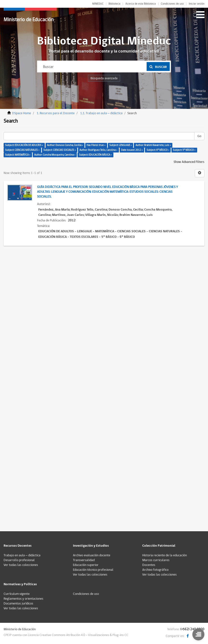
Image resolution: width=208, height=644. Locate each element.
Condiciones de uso (172, 4)
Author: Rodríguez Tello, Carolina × (98, 150)
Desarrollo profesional (19, 560)
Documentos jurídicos (18, 604)
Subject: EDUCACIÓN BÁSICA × (95, 155)
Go (199, 136)
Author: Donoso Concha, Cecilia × (65, 145)
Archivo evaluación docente (92, 555)
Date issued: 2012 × (132, 150)
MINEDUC (98, 4)
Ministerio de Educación (29, 20)
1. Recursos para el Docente (56, 113)
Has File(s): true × (96, 145)
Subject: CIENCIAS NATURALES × (22, 150)
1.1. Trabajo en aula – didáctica (101, 113)
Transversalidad (84, 560)
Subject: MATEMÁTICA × (18, 155)
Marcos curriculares (156, 560)
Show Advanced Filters (189, 162)
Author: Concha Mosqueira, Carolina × (55, 155)
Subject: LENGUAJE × (120, 145)
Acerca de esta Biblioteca (141, 4)
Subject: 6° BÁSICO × (158, 150)
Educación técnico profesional (93, 570)
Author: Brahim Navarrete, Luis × (153, 145)
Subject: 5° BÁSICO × (184, 150)
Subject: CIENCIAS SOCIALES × (60, 150)
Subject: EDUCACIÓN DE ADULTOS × (24, 145)
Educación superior (86, 565)
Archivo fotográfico (155, 570)
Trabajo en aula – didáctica (22, 555)
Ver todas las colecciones (21, 565)
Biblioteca (114, 4)
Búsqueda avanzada (104, 78)
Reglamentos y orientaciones (23, 599)
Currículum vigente (17, 594)
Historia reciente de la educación (165, 555)
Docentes (149, 565)
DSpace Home (22, 113)
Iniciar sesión (197, 4)
